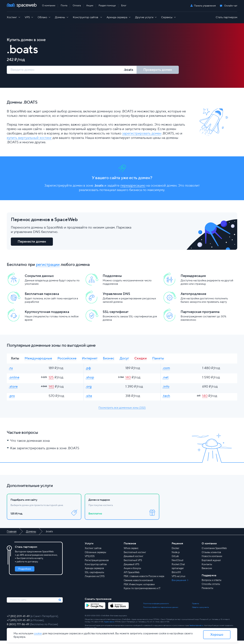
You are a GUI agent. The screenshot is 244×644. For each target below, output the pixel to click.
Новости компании (212, 560)
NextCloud (177, 564)
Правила (195, 607)
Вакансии (207, 572)
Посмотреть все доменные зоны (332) (122, 411)
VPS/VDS (90, 560)
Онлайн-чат (231, 6)
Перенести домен (32, 242)
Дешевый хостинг (134, 560)
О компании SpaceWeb (214, 552)
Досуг (124, 359)
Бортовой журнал (211, 564)
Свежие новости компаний (138, 584)
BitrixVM (176, 576)
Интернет (90, 359)
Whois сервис (131, 552)
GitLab (175, 560)
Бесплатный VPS (133, 564)
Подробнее (25, 572)
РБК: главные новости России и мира (144, 580)
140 (128, 379)
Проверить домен (158, 70)
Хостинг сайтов (93, 552)
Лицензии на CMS (95, 580)
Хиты (15, 359)
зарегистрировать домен (142, 134)
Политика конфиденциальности (156, 607)
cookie (38, 633)
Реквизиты (207, 592)
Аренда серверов (94, 572)
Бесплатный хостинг (135, 556)
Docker (175, 552)
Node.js (176, 556)
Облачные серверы (95, 556)
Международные (38, 359)
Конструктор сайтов (96, 568)
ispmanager (178, 572)
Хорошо (217, 635)
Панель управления (205, 6)
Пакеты (158, 359)
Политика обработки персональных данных (161, 611)
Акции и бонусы (132, 572)
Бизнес (109, 359)
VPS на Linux (179, 580)
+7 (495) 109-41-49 (19, 624)
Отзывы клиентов (211, 556)
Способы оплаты (211, 588)
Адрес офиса (109, 625)
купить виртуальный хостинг (29, 138)
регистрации (48, 265)
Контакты (207, 568)
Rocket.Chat (178, 568)
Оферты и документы (200, 611)
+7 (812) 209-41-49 (19, 620)
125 (51, 379)
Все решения (179, 584)
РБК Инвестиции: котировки (139, 588)
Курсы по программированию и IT (142, 592)
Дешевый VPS (131, 568)
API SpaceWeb (132, 576)
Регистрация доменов (97, 564)
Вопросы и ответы (212, 584)
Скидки (141, 359)
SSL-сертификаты (94, 576)
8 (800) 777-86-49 (18, 628)
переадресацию (133, 186)
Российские (67, 359)
